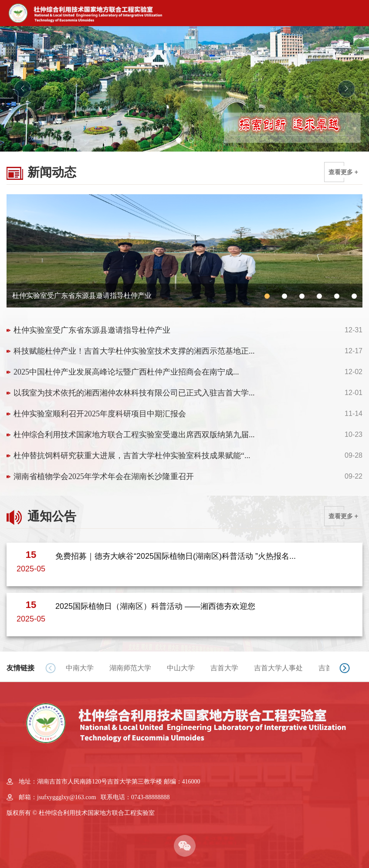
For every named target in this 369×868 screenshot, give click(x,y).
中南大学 (80, 668)
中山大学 (181, 668)
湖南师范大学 (130, 668)
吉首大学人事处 (278, 668)
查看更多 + (343, 172)
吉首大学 (224, 668)
